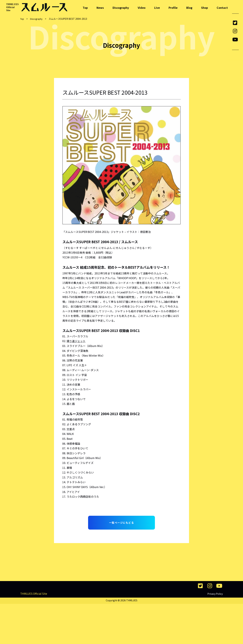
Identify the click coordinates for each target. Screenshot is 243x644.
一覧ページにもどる (122, 525)
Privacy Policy (215, 634)
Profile (173, 8)
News (100, 8)
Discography (121, 8)
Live (157, 8)
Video (142, 8)
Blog (189, 8)
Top (85, 8)
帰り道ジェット (76, 343)
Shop (205, 8)
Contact (222, 8)
